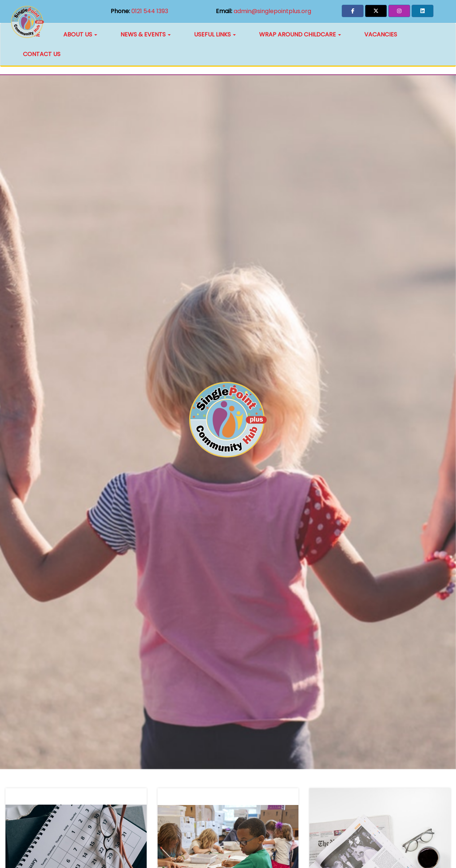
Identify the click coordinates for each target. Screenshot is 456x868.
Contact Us (42, 54)
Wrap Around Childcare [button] (300, 34)
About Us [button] (80, 34)
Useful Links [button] (215, 34)
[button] (353, 11)
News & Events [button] (146, 34)
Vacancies (381, 34)
